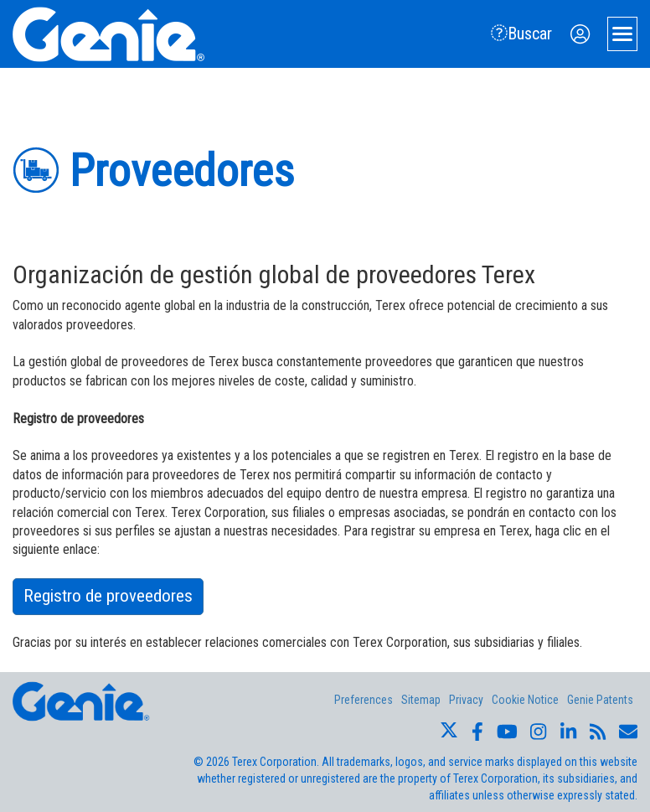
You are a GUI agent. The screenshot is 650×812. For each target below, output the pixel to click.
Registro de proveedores (108, 596)
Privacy (466, 700)
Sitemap (421, 700)
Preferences (364, 700)
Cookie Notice (525, 700)
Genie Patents (600, 700)
